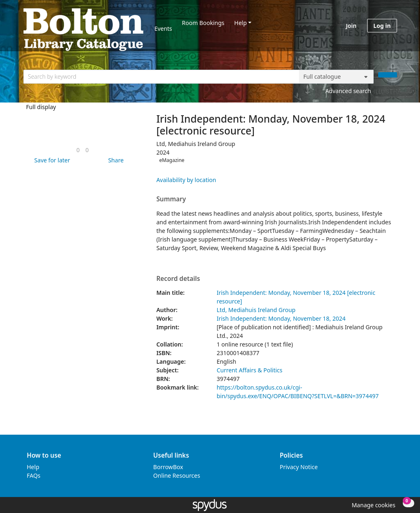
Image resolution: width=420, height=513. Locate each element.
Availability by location (186, 180)
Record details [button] (178, 279)
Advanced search (348, 91)
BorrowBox (168, 467)
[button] (51, 160)
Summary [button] (171, 199)
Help (241, 23)
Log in (382, 26)
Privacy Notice (299, 467)
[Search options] (336, 77)
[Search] (388, 75)
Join (351, 26)
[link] (78, 150)
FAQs (33, 475)
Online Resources (177, 475)
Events (163, 28)
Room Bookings (203, 23)
